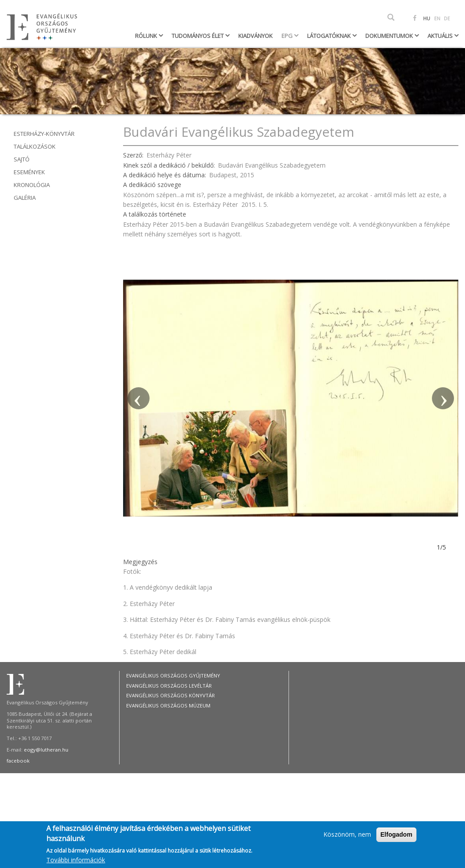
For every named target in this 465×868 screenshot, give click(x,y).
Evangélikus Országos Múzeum (168, 705)
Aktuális (441, 36)
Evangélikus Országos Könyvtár (171, 695)
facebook (18, 761)
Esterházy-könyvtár (44, 134)
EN (437, 19)
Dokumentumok (390, 36)
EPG (288, 36)
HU (427, 19)
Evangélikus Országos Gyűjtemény (173, 675)
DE (447, 19)
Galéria (25, 198)
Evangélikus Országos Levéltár (169, 686)
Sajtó (22, 159)
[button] (139, 398)
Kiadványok (255, 36)
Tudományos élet (198, 36)
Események (29, 172)
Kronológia (32, 185)
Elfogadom (396, 838)
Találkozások (35, 146)
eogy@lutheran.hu (46, 750)
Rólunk (147, 36)
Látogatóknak (330, 36)
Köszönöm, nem (347, 838)
